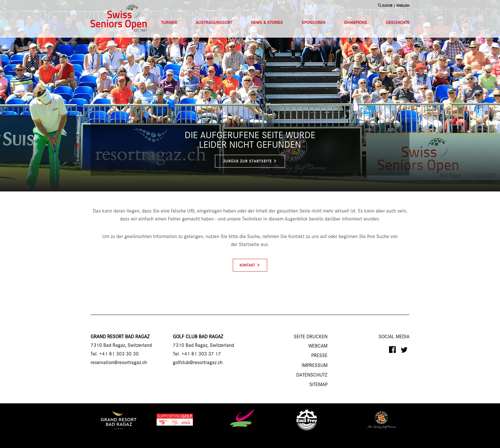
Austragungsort (214, 23)
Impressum (315, 366)
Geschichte (398, 23)
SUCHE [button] (387, 6)
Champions (356, 23)
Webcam (318, 346)
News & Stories (267, 23)
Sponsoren (313, 23)
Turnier (169, 23)
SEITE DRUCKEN (311, 337)
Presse (319, 356)
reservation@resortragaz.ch (119, 363)
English (403, 6)
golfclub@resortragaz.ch (198, 363)
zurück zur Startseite (250, 161)
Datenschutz (312, 375)
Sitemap (318, 385)
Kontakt (247, 265)
